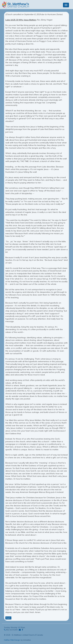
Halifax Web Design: (12, 640)
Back (8, 618)
